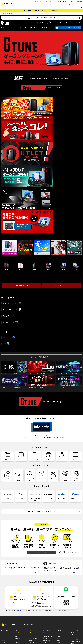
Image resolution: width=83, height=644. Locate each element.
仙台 (58, 635)
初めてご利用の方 (75, 630)
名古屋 (58, 642)
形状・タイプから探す (18, 7)
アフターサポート (73, 1)
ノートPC (53, 23)
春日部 (58, 641)
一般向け (7, 475)
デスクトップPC (43, 23)
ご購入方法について (33, 635)
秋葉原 (58, 637)
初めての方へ (35, 1)
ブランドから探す (6, 7)
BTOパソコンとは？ (75, 632)
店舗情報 (59, 1)
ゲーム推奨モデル (77, 23)
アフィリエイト (74, 636)
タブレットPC (35, 456)
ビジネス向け (42, 475)
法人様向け (79, 1)
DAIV (16, 641)
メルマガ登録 (49, 1)
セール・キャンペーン (44, 7)
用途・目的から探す (31, 7)
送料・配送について (33, 639)
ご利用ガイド (42, 1)
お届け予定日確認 (75, 640)
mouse (17, 635)
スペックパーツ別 (65, 475)
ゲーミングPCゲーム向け (18, 475)
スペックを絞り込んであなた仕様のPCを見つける (54, 18)
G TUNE (17, 637)
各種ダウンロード (47, 641)
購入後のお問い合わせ (48, 635)
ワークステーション (62, 456)
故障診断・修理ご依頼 (48, 637)
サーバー (48, 456)
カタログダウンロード (75, 642)
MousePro (17, 642)
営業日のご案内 (32, 641)
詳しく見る (42, 553)
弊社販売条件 (19, 610)
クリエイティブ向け (30, 475)
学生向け (53, 475)
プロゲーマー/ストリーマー (64, 23)
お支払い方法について (34, 637)
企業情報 (54, 1)
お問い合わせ (65, 1)
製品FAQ (45, 639)
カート (79, 4)
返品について (32, 642)
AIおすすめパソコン (76, 475)
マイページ (73, 4)
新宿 (58, 639)
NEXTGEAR (17, 639)
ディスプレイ (75, 456)
